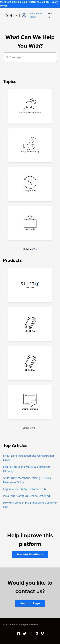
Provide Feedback (30, 554)
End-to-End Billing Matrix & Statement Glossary (26, 469)
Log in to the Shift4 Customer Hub (24, 489)
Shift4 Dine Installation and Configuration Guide (28, 458)
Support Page (30, 603)
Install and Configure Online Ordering (26, 496)
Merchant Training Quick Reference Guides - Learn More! (29, 4)
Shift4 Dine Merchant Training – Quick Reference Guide (27, 480)
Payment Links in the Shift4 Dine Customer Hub (30, 505)
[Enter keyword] (30, 57)
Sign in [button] (50, 15)
